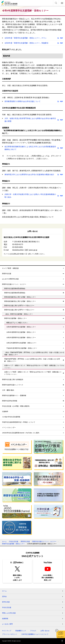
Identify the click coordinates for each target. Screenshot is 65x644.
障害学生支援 (7, 274)
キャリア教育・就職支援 (10, 268)
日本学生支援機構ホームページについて (35, 634)
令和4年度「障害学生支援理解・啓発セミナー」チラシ (26, 38)
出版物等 (5, 411)
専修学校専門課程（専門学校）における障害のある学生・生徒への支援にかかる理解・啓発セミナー (32, 360)
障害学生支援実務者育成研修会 (15, 293)
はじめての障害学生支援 (10, 279)
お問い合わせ (45, 631)
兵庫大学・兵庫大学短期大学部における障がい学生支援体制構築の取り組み (30, 196)
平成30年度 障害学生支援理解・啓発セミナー (22, 348)
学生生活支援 (14, 541)
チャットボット (61, 637)
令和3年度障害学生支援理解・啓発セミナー (21, 332)
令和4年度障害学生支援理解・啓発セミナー (21, 327)
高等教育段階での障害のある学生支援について (22, 101)
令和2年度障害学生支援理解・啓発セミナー (21, 338)
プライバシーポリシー (10, 634)
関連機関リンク (21, 631)
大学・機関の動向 (8, 390)
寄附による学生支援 (9, 613)
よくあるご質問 (7, 624)
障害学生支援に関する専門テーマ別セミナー (19, 310)
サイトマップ (7, 631)
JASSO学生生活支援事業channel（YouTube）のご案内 (21, 433)
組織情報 (5, 619)
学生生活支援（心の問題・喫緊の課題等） (16, 406)
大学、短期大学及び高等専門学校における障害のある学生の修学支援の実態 (30, 120)
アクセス (33, 631)
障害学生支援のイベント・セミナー (14, 284)
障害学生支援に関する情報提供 (13, 379)
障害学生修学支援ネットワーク (13, 385)
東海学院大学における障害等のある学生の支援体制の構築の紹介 (29, 175)
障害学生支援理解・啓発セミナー (16, 318)
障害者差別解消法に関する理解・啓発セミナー (20, 301)
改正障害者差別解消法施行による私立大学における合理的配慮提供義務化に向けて (30, 148)
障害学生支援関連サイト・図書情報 (14, 395)
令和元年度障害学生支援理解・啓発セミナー (21, 343)
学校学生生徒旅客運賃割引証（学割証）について (19, 422)
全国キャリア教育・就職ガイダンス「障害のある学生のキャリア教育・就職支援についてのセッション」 (33, 373)
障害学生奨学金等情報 (10, 401)
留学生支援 (6, 602)
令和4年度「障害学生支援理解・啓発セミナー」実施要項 (26, 43)
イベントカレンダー (9, 427)
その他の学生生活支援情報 (11, 417)
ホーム (4, 541)
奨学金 (4, 596)
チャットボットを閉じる (57, 631)
